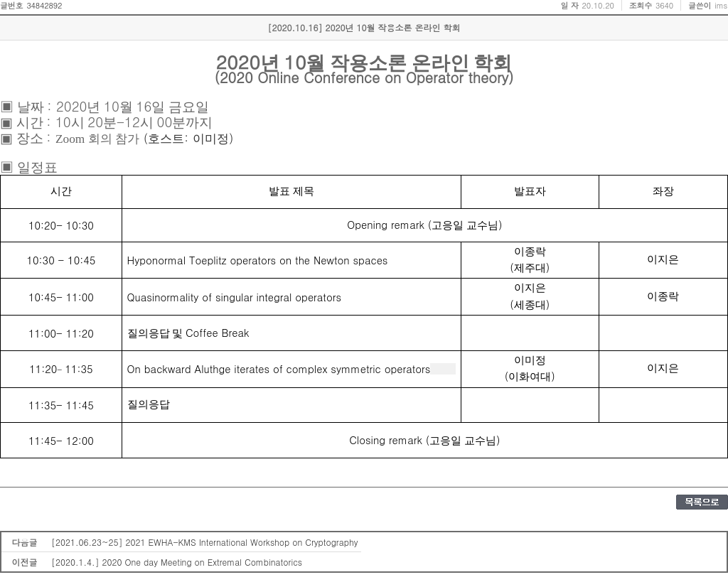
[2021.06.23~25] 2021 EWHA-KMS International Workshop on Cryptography (204, 542)
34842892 (44, 5)
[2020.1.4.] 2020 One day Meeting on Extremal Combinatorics (177, 562)
